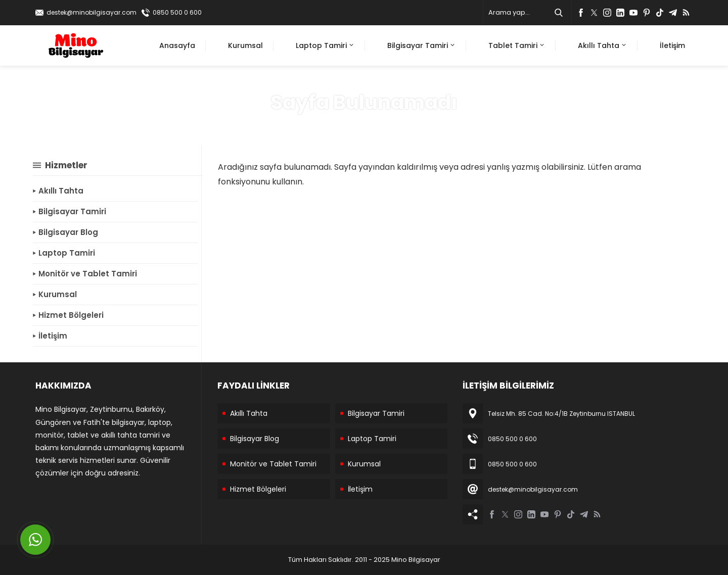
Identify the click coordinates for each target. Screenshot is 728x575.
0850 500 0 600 (177, 12)
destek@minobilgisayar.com (92, 12)
